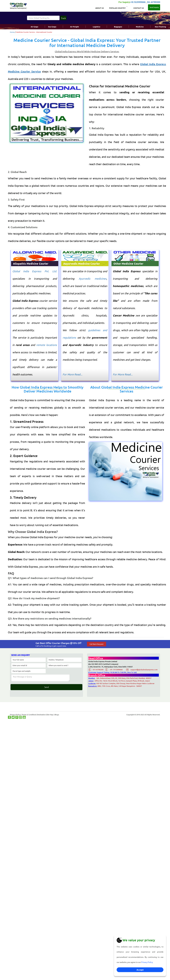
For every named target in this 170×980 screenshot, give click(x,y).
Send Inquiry (154, 7)
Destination (41, 715)
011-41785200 (154, 2)
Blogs (57, 715)
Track (63, 18)
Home (12, 32)
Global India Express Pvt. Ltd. (35, 271)
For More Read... (72, 374)
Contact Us (139, 8)
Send (47, 687)
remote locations (47, 345)
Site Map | (51, 715)
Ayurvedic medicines (93, 278)
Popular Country (118, 8)
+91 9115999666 (138, 2)
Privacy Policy (147, 962)
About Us (100, 8)
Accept (140, 970)
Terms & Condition (29, 715)
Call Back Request (97, 644)
